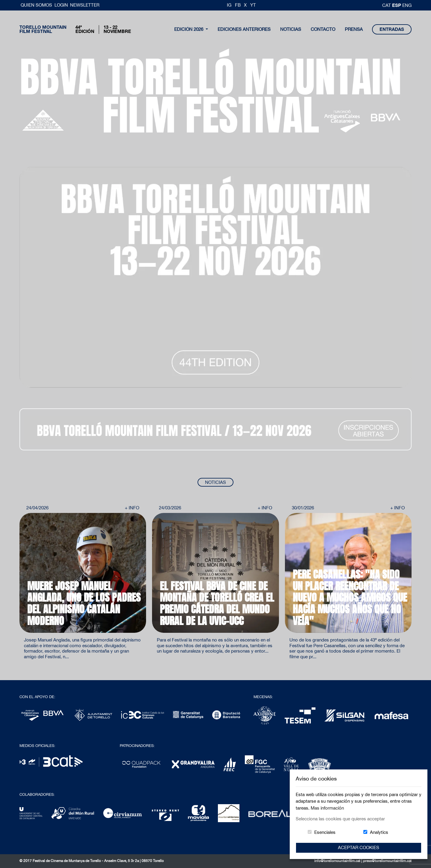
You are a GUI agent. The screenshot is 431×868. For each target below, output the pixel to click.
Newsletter (85, 5)
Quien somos (37, 5)
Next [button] (395, 528)
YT (253, 5)
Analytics (379, 832)
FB (238, 5)
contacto (323, 29)
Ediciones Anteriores (244, 29)
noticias (291, 29)
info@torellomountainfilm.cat (338, 861)
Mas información (327, 808)
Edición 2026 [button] (189, 29)
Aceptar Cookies (359, 847)
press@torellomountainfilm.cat (387, 861)
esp (397, 5)
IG (229, 5)
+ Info (132, 508)
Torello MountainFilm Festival (43, 29)
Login (61, 5)
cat (387, 5)
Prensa (354, 29)
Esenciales (325, 832)
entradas (392, 29)
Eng (407, 5)
